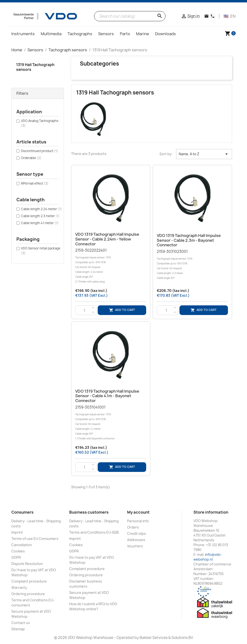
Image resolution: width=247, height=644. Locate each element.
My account (138, 512)
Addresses (136, 540)
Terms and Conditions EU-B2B (94, 532)
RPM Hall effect (35, 183)
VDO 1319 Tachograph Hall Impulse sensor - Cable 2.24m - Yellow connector (107, 239)
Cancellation (22, 545)
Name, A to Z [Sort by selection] (204, 154)
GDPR (16, 557)
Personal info (138, 521)
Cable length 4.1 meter (40, 223)
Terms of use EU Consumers (35, 539)
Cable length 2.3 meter (40, 216)
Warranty (19, 587)
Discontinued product (40, 151)
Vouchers (135, 546)
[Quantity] (85, 310)
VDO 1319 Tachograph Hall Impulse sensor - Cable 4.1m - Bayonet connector (107, 396)
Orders (133, 527)
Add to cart (122, 310)
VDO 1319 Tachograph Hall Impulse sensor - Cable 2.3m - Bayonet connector (189, 240)
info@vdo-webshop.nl (208, 557)
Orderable (31, 158)
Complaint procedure (29, 581)
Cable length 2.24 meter (41, 209)
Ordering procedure (28, 594)
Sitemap (18, 629)
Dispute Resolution (27, 564)
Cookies (18, 551)
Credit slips (137, 533)
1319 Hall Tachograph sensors (35, 67)
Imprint (17, 532)
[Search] (130, 16)
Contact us (21, 623)
